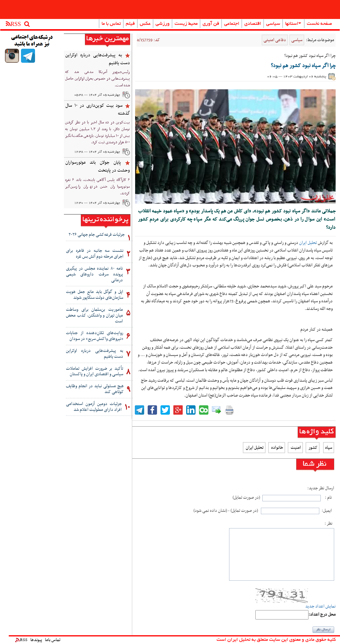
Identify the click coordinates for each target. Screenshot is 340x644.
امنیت (295, 448)
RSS (21, 640)
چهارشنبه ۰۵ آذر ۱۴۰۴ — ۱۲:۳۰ (97, 203)
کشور (313, 448)
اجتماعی (232, 24)
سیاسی (273, 24)
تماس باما (53, 640)
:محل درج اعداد (322, 615)
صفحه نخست (319, 24)
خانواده (277, 448)
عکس (145, 24)
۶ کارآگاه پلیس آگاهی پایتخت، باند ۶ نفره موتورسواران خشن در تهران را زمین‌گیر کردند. (97, 187)
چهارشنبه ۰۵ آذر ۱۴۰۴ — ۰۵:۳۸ (97, 95)
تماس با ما (111, 24)
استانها (293, 24)
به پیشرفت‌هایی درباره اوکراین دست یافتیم (98, 59)
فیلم (130, 24)
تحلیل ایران (308, 243)
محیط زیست (186, 24)
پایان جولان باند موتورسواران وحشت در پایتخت (98, 166)
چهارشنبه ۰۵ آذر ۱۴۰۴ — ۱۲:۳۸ (97, 152)
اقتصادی (253, 24)
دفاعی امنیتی (275, 40)
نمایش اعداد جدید (320, 607)
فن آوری (211, 24)
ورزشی (163, 24)
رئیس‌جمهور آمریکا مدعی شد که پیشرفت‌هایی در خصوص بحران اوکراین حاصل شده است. (97, 79)
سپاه (329, 448)
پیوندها (36, 640)
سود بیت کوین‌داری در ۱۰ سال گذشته (98, 110)
